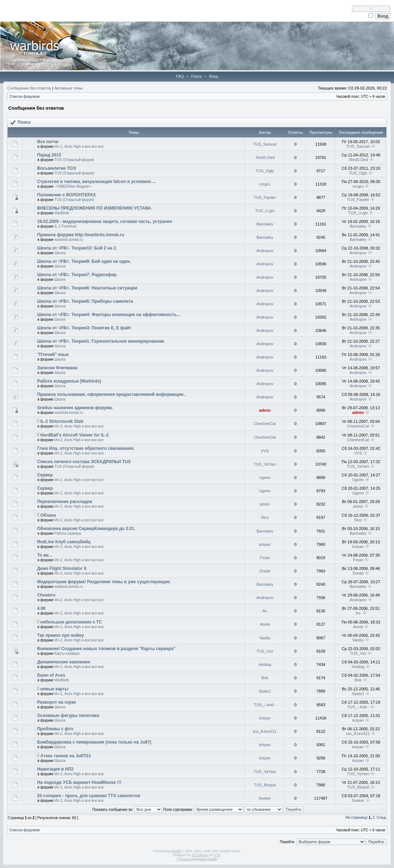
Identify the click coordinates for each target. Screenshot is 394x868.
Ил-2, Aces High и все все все (79, 147)
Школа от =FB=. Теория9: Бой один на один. (84, 261)
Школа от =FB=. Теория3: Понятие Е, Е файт (84, 328)
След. (382, 817)
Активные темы (68, 88)
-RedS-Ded (265, 157)
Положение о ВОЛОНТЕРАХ (66, 195)
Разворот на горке (56, 702)
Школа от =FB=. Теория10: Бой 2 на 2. (77, 248)
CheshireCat (265, 424)
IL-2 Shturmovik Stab (62, 421)
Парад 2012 (49, 155)
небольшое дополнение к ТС (71, 622)
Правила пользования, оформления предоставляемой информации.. (111, 394)
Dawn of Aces (51, 675)
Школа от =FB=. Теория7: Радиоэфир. (77, 275)
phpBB (176, 851)
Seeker (265, 798)
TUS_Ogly (265, 171)
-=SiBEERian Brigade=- (74, 186)
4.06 (41, 608)
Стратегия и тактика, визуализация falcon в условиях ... (97, 182)
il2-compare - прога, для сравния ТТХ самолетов (89, 796)
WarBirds (62, 213)
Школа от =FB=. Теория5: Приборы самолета (85, 301)
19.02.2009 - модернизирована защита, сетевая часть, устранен (105, 221)
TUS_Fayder (265, 197)
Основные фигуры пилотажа (68, 716)
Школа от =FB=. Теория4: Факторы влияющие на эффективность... (109, 315)
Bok (265, 678)
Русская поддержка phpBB (197, 859)
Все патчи (48, 142)
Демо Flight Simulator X (62, 568)
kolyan (265, 544)
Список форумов (25, 97)
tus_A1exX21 (265, 731)
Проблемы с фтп (55, 729)
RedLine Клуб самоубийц (64, 542)
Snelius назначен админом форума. (75, 408)
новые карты (54, 689)
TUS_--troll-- (265, 705)
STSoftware (200, 855)
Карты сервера (67, 654)
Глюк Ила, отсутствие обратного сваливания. (86, 448)
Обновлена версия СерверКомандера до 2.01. (86, 529)
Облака (48, 515)
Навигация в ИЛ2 (55, 769)
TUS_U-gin (265, 211)
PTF (217, 855)
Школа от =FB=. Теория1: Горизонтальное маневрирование (101, 341)
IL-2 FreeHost (66, 226)
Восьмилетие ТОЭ (56, 168)
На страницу (357, 817)
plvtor (265, 504)
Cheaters (46, 595)
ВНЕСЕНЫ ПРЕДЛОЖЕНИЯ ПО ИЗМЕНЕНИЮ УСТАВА (94, 208)
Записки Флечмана (57, 368)
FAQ (180, 76)
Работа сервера (68, 533)
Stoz (265, 517)
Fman (265, 558)
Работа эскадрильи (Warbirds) (69, 381)
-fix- (265, 611)
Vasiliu (265, 638)
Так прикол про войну (60, 635)
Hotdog (265, 664)
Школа (60, 253)
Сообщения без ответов (29, 88)
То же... (45, 555)
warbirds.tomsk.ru (69, 240)
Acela (265, 624)
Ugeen (265, 478)
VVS (265, 451)
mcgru (265, 184)
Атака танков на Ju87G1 (66, 756)
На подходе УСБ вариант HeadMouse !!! (79, 782)
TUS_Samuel (265, 144)
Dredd (265, 571)
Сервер (45, 475)
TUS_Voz (265, 651)
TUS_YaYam (265, 464)
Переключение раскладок (65, 502)
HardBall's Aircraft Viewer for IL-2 (74, 435)
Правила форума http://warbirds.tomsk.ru (81, 235)
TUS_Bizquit (265, 785)
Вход (214, 76)
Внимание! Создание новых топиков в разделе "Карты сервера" (106, 649)
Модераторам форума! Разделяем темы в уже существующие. (104, 582)
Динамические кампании (63, 662)
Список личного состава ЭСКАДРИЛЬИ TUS (84, 462)
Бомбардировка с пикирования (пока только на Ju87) (94, 742)
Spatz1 (265, 691)
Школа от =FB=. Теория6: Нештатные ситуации (87, 288)
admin (265, 410)
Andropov (265, 251)
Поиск (196, 76)
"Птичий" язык (53, 355)
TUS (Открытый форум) (74, 160)
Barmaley (265, 224)
